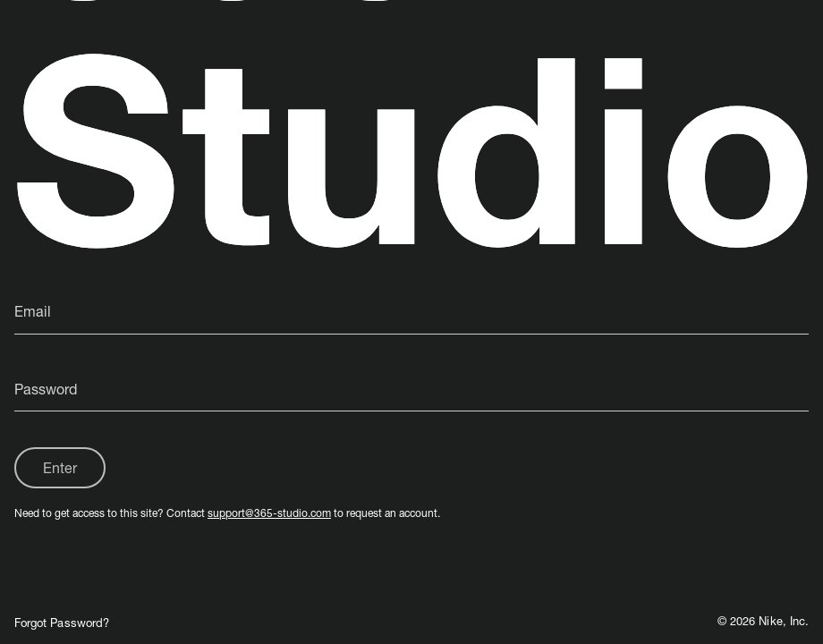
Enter (60, 467)
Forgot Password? (62, 623)
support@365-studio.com (269, 513)
